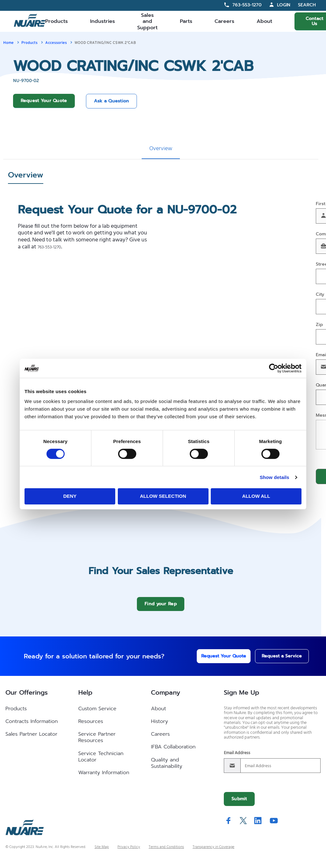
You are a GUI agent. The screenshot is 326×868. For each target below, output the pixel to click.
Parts (186, 21)
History (159, 726)
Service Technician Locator (101, 761)
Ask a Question (112, 101)
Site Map (102, 852)
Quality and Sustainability (167, 768)
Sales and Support (147, 21)
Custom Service (97, 713)
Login (284, 5)
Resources (91, 726)
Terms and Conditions (166, 852)
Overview (161, 149)
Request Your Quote (44, 101)
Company (166, 697)
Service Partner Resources (97, 742)
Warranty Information (104, 777)
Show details (275, 477)
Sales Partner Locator (31, 739)
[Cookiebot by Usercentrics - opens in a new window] (274, 368)
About (264, 21)
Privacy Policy (129, 852)
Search (307, 5)
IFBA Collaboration (173, 752)
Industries (103, 21)
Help (85, 697)
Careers (224, 21)
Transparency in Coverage (213, 852)
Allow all (256, 496)
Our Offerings (27, 697)
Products (57, 21)
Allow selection (163, 496)
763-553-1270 (247, 5)
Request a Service (275, 661)
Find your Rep (161, 609)
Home (8, 43)
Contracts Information (32, 726)
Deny (70, 496)
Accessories (56, 43)
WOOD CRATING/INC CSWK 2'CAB (105, 43)
